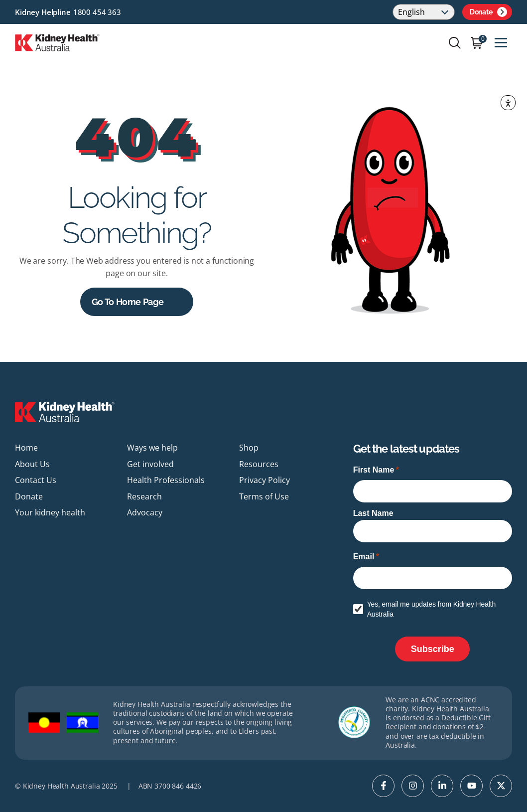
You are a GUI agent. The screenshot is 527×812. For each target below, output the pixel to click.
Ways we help (152, 448)
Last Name (373, 513)
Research (144, 496)
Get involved (150, 464)
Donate (488, 12)
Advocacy (145, 512)
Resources (259, 464)
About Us (32, 464)
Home (26, 448)
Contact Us (36, 480)
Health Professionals (166, 480)
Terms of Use (264, 496)
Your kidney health (50, 512)
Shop (249, 448)
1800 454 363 (97, 12)
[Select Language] (424, 12)
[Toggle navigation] (501, 43)
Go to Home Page (128, 302)
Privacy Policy (264, 480)
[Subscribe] (432, 649)
